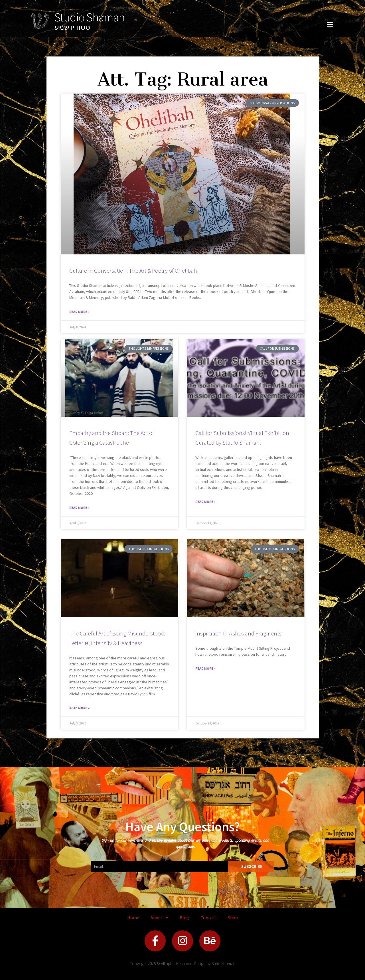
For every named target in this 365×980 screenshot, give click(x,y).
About (159, 918)
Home (133, 918)
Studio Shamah (90, 17)
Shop (233, 918)
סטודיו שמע (72, 27)
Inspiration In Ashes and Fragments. (239, 633)
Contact (208, 918)
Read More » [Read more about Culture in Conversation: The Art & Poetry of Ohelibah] (79, 312)
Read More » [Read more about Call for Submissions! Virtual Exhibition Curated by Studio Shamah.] (205, 502)
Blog (184, 918)
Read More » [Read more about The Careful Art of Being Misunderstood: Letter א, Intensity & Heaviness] (79, 708)
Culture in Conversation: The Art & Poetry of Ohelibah (133, 271)
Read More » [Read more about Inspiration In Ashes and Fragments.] (205, 668)
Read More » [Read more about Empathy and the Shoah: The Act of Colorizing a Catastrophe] (79, 508)
